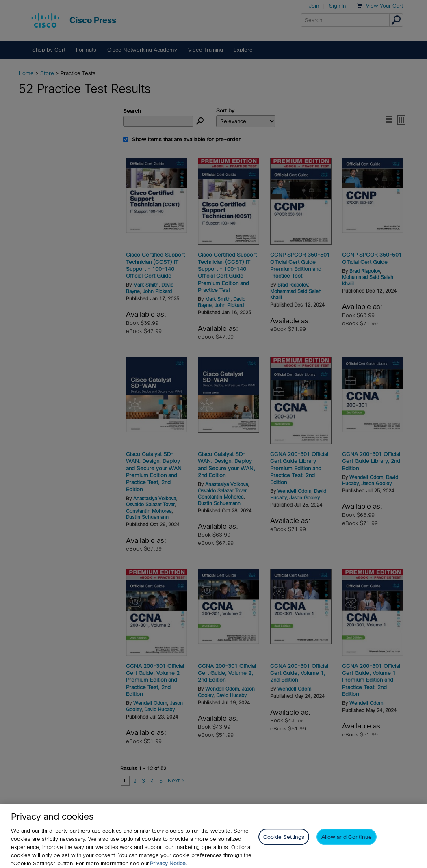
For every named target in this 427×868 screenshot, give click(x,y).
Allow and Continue (347, 843)
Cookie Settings (284, 843)
